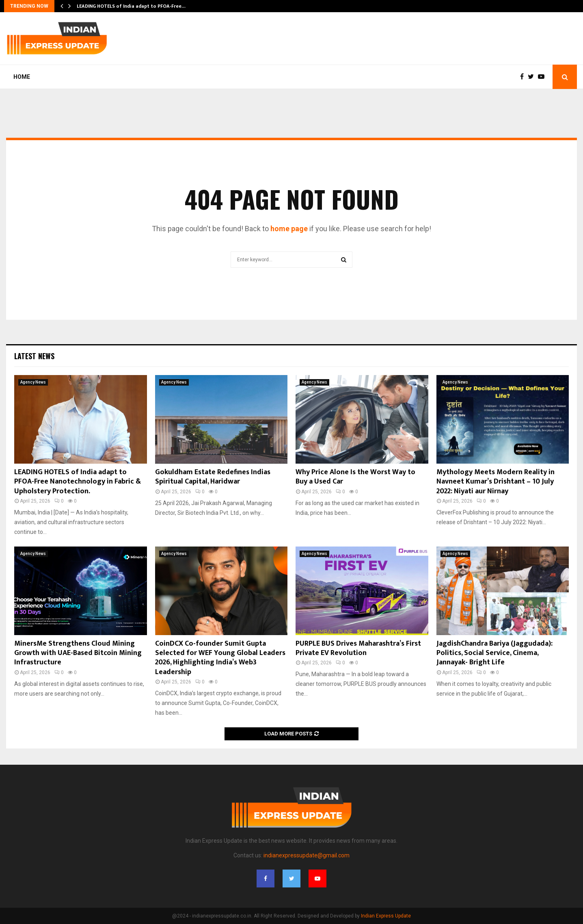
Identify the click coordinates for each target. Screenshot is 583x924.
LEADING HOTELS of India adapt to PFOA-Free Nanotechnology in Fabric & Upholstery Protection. (78, 482)
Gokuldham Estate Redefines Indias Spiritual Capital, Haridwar (213, 477)
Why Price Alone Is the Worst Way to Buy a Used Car (355, 477)
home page (289, 229)
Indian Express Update (386, 916)
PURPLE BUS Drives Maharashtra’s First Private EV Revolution (358, 648)
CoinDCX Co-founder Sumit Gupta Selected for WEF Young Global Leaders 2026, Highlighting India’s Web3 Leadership (220, 658)
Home (22, 77)
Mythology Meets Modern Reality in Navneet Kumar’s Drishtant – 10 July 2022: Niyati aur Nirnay (496, 482)
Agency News (33, 382)
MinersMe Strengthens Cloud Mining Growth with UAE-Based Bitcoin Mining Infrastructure (78, 653)
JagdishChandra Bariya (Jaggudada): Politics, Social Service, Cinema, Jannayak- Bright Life (494, 653)
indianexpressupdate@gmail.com (307, 855)
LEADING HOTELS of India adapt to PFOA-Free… (131, 6)
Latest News (34, 356)
